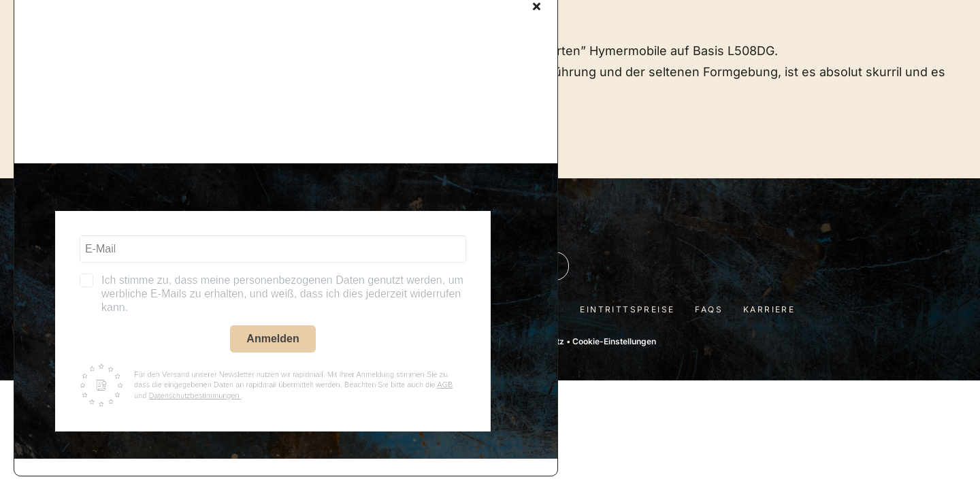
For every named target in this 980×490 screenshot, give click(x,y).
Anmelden (273, 339)
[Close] (537, 6)
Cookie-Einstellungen (614, 341)
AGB (445, 385)
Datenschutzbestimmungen (195, 395)
